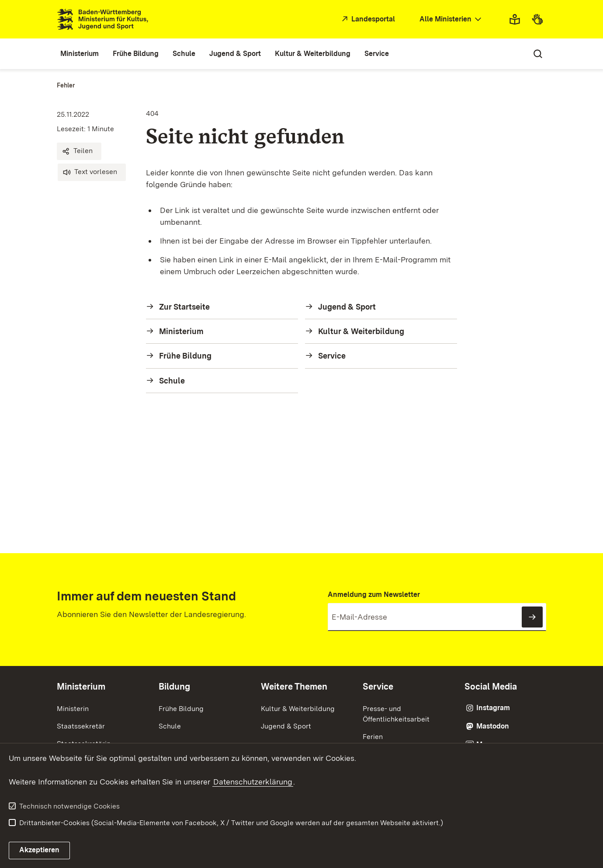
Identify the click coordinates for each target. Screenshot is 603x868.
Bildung (174, 687)
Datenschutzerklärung (253, 782)
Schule (170, 726)
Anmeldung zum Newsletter (374, 594)
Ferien (373, 737)
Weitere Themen (294, 687)
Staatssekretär (81, 726)
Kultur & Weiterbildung (298, 709)
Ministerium (81, 687)
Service (378, 687)
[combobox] (451, 19)
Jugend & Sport (286, 726)
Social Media (491, 687)
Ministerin (73, 709)
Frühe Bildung (181, 709)
